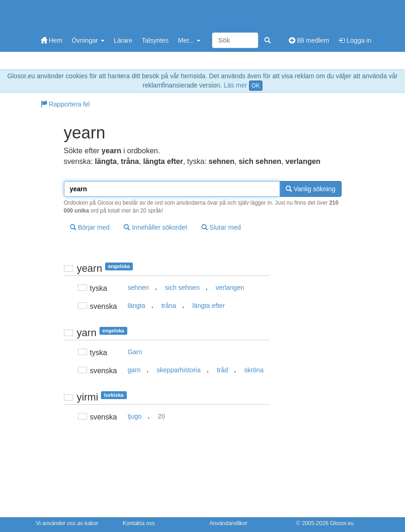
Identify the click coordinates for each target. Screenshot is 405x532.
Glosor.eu (342, 523)
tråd (222, 370)
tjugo (135, 416)
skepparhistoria (179, 370)
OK (256, 86)
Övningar (88, 40)
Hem (52, 40)
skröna (254, 370)
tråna (169, 306)
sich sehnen (182, 288)
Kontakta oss (139, 523)
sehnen (138, 288)
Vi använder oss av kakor (67, 523)
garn (134, 370)
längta (137, 306)
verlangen (230, 288)
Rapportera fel (65, 104)
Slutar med (221, 227)
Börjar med (90, 227)
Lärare (123, 40)
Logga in (355, 40)
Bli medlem (309, 40)
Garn (135, 352)
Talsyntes (155, 40)
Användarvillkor (229, 523)
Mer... (189, 40)
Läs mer (235, 85)
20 (162, 416)
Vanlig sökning (311, 189)
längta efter (209, 306)
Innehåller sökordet (155, 227)
